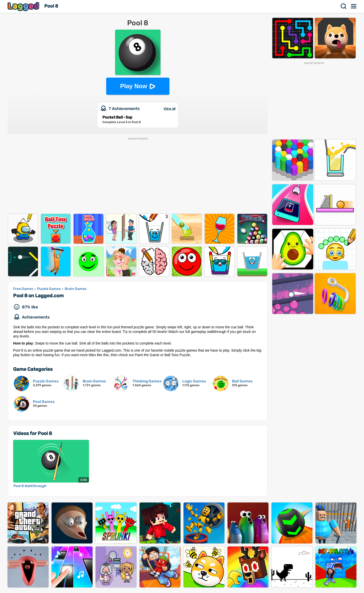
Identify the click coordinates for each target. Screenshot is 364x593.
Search (344, 6)
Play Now (134, 86)
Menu (354, 6)
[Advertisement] (138, 176)
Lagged (24, 6)
